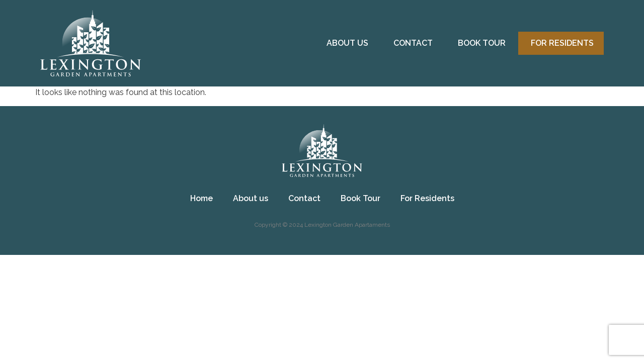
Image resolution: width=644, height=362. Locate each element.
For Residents (562, 43)
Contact (413, 43)
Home (202, 198)
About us (347, 43)
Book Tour (482, 43)
